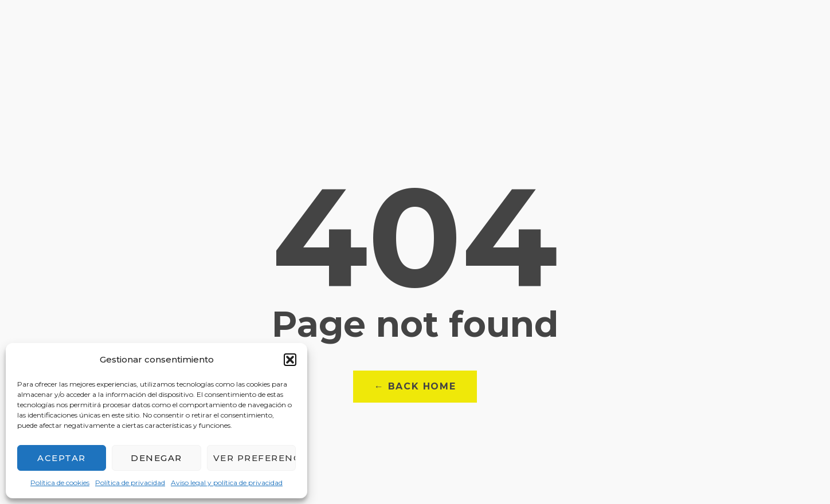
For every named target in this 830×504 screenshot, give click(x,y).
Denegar (156, 458)
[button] (290, 360)
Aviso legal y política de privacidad (227, 483)
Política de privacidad (130, 483)
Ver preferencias (255, 458)
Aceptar (62, 458)
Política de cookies (60, 483)
